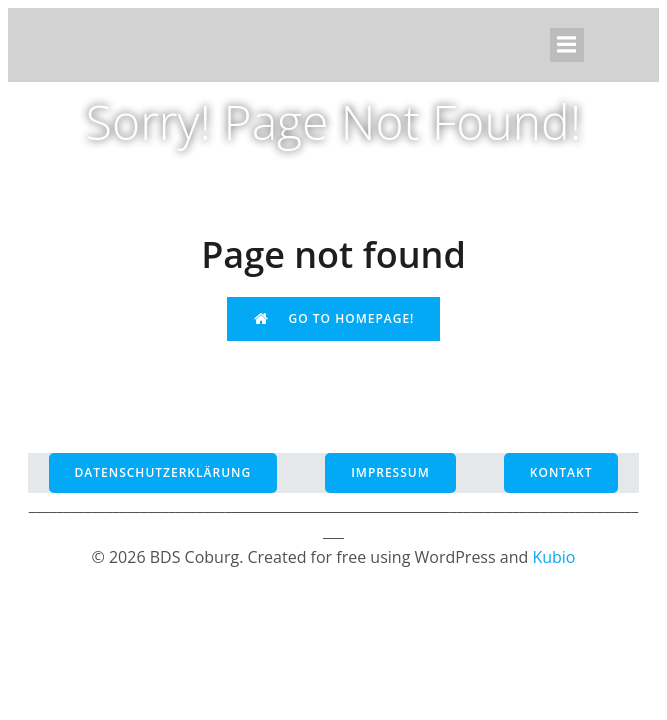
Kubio (553, 557)
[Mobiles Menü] (567, 45)
